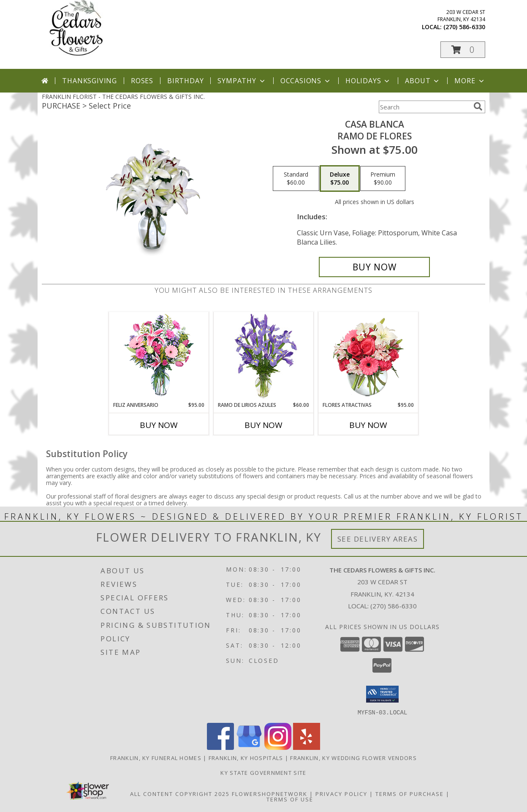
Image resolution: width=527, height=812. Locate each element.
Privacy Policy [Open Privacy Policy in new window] (341, 793)
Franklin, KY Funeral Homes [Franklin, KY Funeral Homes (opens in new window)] (156, 758)
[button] (463, 50)
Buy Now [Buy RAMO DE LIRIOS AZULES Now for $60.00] (263, 425)
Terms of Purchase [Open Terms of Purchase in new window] (410, 793)
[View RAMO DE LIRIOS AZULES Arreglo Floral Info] (264, 357)
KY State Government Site (263, 772)
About (423, 81)
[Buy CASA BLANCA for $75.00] (374, 267)
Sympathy (242, 81)
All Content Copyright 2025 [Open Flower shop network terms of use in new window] (180, 793)
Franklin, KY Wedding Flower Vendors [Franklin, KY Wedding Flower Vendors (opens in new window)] (353, 758)
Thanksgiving (90, 81)
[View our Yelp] (307, 747)
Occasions (306, 81)
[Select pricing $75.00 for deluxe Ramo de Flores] (340, 179)
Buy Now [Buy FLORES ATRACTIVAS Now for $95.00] (368, 425)
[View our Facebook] (220, 747)
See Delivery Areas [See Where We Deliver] (378, 539)
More (470, 81)
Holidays (368, 81)
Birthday (185, 81)
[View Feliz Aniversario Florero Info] (159, 357)
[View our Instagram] (278, 747)
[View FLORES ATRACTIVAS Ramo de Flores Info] (368, 357)
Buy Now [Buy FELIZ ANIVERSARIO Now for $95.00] (159, 425)
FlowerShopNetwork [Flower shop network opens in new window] (270, 793)
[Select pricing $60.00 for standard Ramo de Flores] (296, 179)
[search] (478, 106)
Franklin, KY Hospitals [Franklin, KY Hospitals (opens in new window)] (246, 758)
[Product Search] (424, 107)
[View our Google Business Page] (249, 747)
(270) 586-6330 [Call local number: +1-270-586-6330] (464, 27)
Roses (142, 81)
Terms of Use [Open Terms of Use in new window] (290, 799)
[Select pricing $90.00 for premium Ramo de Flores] (383, 179)
